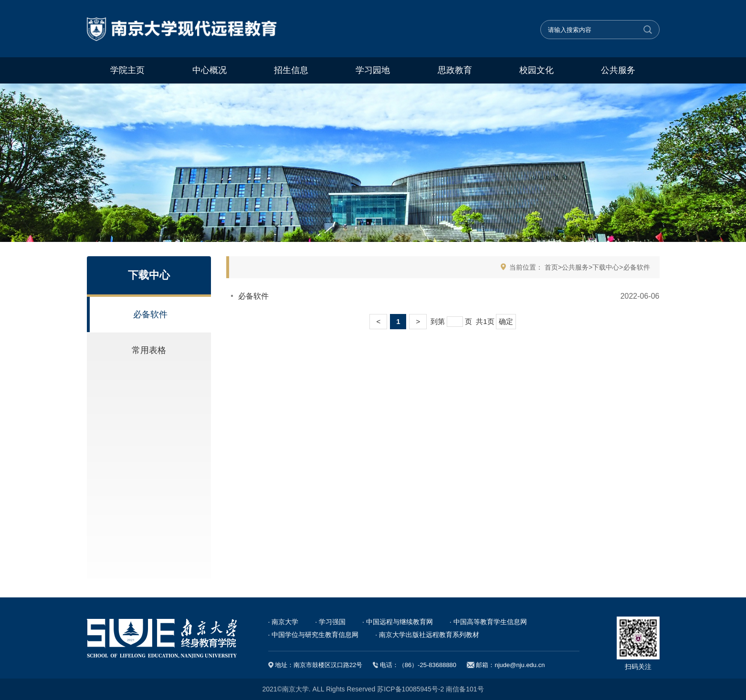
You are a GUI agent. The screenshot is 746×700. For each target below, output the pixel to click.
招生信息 (291, 70)
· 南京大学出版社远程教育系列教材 (427, 635)
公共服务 (618, 70)
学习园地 (373, 70)
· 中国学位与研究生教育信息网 (314, 635)
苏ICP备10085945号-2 (410, 689)
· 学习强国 (330, 622)
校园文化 (536, 70)
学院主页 (127, 70)
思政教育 (455, 70)
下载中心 (606, 267)
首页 (551, 267)
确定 (506, 321)
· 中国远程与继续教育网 (398, 622)
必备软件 (150, 314)
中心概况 (210, 70)
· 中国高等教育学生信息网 (488, 622)
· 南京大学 (284, 622)
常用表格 (149, 350)
